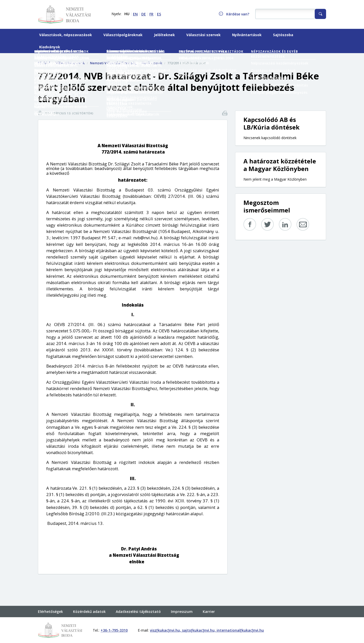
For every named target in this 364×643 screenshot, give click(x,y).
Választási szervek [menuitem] (203, 35)
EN (135, 14)
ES (159, 14)
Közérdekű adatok (89, 612)
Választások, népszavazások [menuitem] (66, 35)
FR (151, 14)
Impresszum (182, 612)
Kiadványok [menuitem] (50, 47)
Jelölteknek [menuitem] (164, 35)
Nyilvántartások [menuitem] (247, 35)
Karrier (209, 612)
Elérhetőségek (50, 612)
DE (144, 14)
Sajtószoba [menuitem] (283, 35)
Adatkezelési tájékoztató (138, 612)
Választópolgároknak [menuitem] (123, 35)
